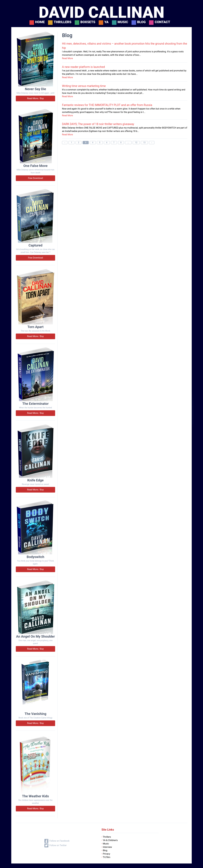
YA (106, 22)
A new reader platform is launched (83, 67)
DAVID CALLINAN (101, 12)
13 (144, 143)
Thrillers (63, 22)
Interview (107, 847)
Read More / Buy (36, 98)
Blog (141, 22)
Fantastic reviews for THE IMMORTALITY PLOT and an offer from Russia (107, 105)
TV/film (106, 857)
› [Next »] (152, 143)
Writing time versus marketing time (84, 86)
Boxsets (88, 22)
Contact (162, 22)
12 (136, 143)
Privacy (106, 854)
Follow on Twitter (56, 845)
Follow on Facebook (57, 841)
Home (40, 22)
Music (123, 22)
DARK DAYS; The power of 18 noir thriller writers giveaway (98, 124)
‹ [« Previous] (65, 143)
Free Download (35, 178)
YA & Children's (110, 840)
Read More (67, 58)
